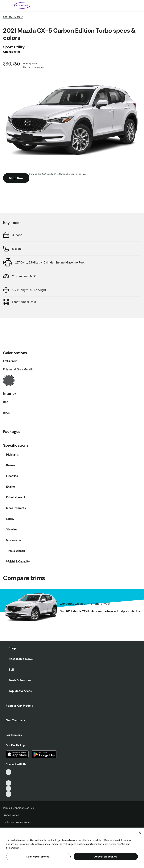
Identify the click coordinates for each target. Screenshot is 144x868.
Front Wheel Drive (24, 302)
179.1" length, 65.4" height (29, 290)
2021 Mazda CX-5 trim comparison (89, 611)
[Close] (140, 833)
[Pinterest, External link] (8, 794)
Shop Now (16, 178)
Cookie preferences (38, 857)
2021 (13, 17)
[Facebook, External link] (8, 778)
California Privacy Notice (17, 822)
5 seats (17, 249)
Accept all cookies (106, 857)
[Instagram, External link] (8, 788)
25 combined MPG (24, 276)
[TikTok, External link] (8, 772)
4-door (17, 235)
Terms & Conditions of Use (18, 808)
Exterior (10, 361)
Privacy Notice (11, 815)
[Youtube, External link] (8, 783)
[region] (72, 847)
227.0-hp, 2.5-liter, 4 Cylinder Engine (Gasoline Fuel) (50, 262)
